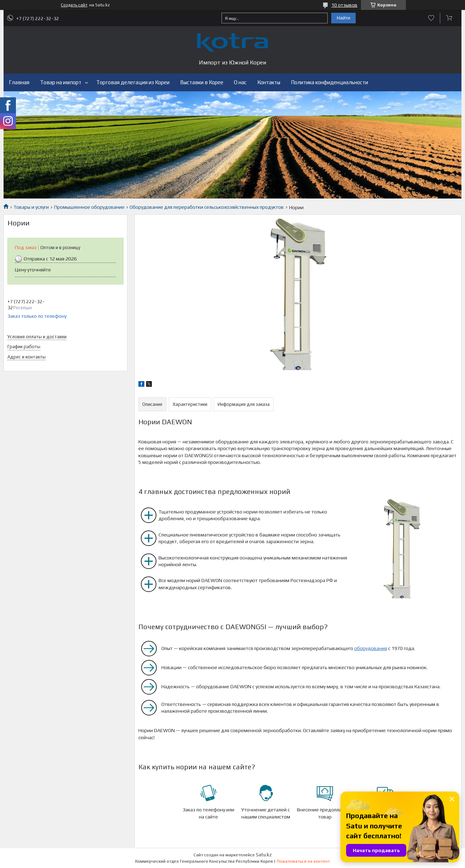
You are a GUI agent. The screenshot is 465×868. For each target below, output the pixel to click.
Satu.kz (264, 855)
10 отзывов (344, 5)
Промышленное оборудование (89, 207)
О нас (240, 82)
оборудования (371, 648)
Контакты (269, 82)
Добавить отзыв (431, 18)
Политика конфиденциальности (329, 82)
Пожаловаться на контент (303, 861)
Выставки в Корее (202, 82)
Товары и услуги (31, 207)
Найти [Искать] (343, 18)
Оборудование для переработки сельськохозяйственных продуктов (207, 207)
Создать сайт (74, 5)
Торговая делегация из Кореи (133, 82)
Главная (19, 82)
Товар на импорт (61, 82)
